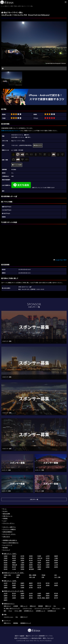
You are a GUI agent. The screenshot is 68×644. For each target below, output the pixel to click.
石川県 (39, 560)
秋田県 (39, 556)
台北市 (6, 583)
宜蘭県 (6, 587)
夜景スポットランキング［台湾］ (14, 591)
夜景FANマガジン (9, 604)
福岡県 (39, 567)
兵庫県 (48, 563)
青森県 (14, 556)
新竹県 (48, 583)
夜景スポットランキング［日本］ (14, 573)
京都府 (39, 563)
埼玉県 (48, 558)
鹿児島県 (31, 569)
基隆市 (31, 583)
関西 (18, 577)
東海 (5, 577)
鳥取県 (22, 565)
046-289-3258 (33, 636)
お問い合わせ (6, 537)
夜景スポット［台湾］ (10, 581)
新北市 (14, 583)
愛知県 (56, 560)
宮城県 (31, 556)
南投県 (48, 585)
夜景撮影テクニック (26, 623)
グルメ (10, 611)
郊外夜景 (21, 150)
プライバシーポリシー (9, 523)
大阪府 (31, 563)
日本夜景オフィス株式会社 (29, 638)
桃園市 (22, 583)
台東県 (31, 585)
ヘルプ (5, 521)
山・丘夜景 (14, 150)
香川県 (14, 567)
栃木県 (14, 558)
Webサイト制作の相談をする (11, 543)
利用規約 (5, 518)
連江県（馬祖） (42, 598)
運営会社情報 (6, 514)
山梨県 (14, 560)
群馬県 (22, 558)
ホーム (5, 509)
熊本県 (6, 569)
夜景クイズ (48, 606)
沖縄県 (39, 569)
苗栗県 (56, 585)
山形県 (48, 556)
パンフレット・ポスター (9, 534)
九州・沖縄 (57, 577)
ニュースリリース (7, 545)
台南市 (6, 585)
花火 (55, 606)
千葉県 (56, 558)
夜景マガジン (7, 623)
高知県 (31, 567)
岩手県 (22, 556)
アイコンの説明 (17, 165)
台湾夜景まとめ (52, 611)
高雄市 (14, 585)
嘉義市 (6, 600)
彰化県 (39, 585)
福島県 (56, 556)
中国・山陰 (32, 577)
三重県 (22, 563)
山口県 (56, 565)
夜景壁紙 (16, 623)
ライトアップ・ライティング (42, 608)
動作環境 (5, 548)
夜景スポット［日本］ (10, 554)
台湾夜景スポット (29, 611)
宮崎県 (22, 569)
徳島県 (6, 567)
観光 (5, 611)
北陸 (55, 575)
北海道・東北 (7, 575)
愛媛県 (22, 567)
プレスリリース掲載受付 (9, 529)
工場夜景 (16, 606)
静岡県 (14, 563)
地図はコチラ (38, 145)
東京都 (31, 558)
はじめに (5, 511)
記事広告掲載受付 (8, 532)
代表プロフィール (8, 516)
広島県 (48, 565)
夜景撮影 (40, 606)
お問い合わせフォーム (25, 287)
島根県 (31, 565)
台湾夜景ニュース (41, 611)
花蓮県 (14, 587)
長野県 (22, 560)
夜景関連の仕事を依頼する (10, 540)
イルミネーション (27, 608)
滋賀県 (56, 563)
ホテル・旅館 (18, 611)
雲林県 (31, 596)
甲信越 (43, 575)
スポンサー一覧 (34, 499)
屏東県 (22, 585)
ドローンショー (56, 608)
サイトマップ (6, 550)
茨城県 (6, 558)
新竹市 (39, 583)
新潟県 (6, 560)
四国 (43, 577)
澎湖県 (22, 587)
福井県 (48, 560)
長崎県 (56, 567)
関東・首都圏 (33, 575)
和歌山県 (15, 565)
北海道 (6, 556)
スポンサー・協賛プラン (9, 527)
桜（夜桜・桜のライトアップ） (12, 608)
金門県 (31, 587)
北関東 (18, 575)
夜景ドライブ (24, 617)
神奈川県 (40, 558)
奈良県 (6, 565)
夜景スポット (7, 606)
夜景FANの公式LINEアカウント (11, 131)
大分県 (14, 569)
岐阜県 (6, 563)
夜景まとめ (33, 606)
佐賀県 (48, 567)
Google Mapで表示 (61, 260)
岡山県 (39, 565)
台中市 (56, 583)
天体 (64, 608)
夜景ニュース (24, 606)
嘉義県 (39, 596)
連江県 (39, 587)
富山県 (31, 560)
